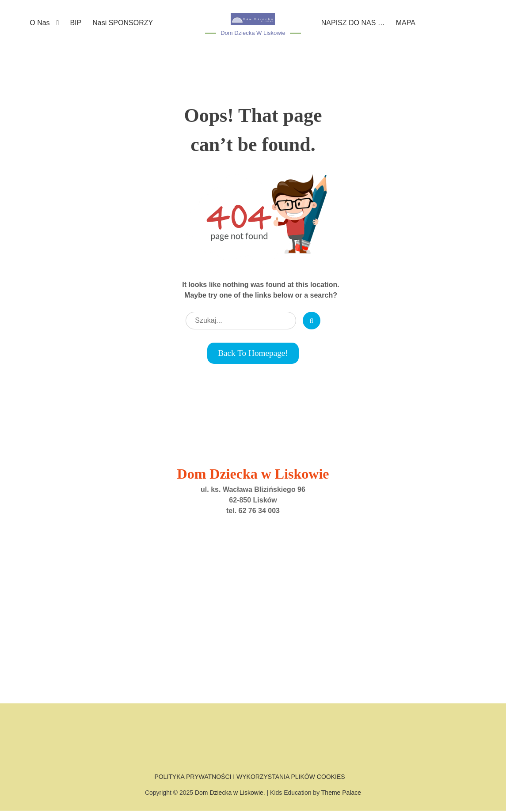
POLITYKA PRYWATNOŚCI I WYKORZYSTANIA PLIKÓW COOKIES (249, 778)
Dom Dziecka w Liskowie (253, 33)
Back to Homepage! (253, 354)
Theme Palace (341, 794)
